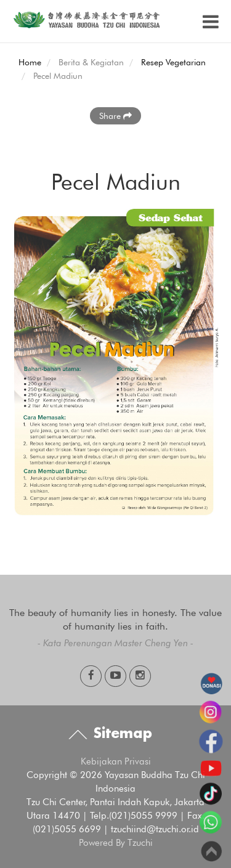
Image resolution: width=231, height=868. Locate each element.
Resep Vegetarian (173, 62)
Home (30, 62)
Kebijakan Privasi (116, 761)
